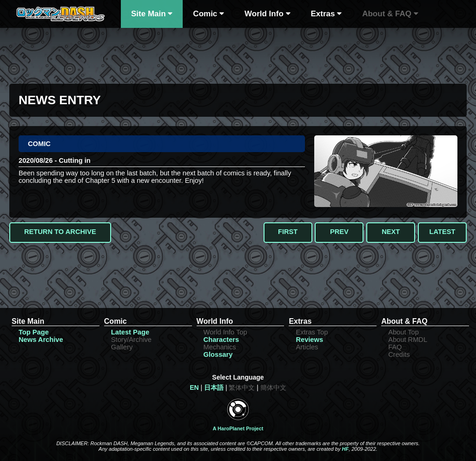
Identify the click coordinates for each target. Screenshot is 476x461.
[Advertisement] (238, 53)
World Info (267, 14)
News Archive (41, 340)
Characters (221, 340)
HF (345, 449)
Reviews (309, 340)
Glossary (218, 354)
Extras (327, 14)
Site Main (152, 14)
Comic (208, 14)
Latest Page (130, 332)
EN (194, 388)
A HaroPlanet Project (238, 428)
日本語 (214, 388)
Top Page (34, 332)
